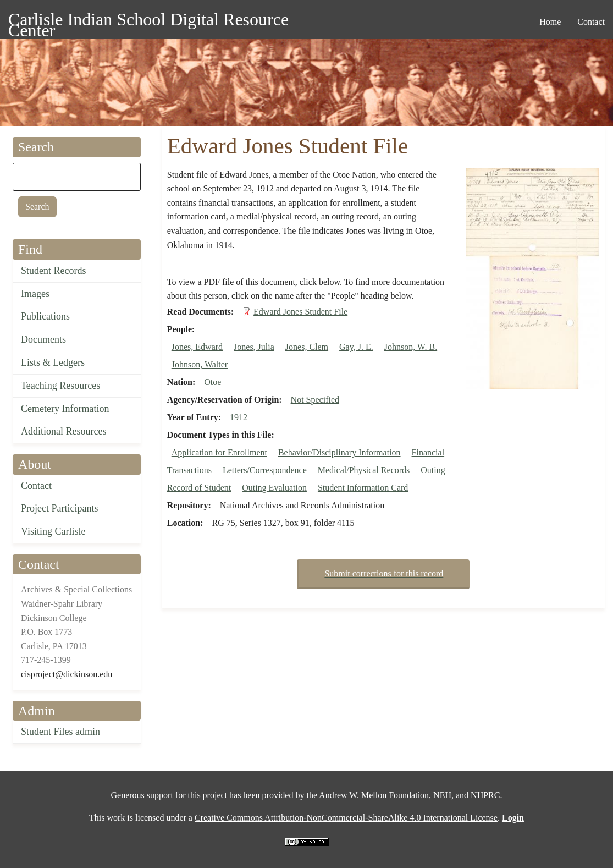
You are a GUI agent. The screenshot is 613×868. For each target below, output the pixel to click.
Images (35, 294)
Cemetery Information (65, 409)
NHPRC (485, 795)
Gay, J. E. (356, 347)
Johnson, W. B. (411, 347)
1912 (239, 417)
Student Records (54, 271)
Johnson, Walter (200, 364)
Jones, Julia (254, 347)
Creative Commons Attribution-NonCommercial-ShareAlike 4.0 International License (346, 818)
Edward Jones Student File (300, 312)
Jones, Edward (197, 347)
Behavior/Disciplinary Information (339, 452)
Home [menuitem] (550, 22)
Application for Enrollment (219, 452)
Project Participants (59, 508)
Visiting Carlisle (53, 531)
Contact (36, 486)
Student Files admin (60, 732)
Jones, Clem (307, 347)
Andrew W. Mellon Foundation (374, 795)
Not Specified (315, 400)
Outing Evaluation (274, 488)
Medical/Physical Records (364, 470)
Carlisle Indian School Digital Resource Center (148, 21)
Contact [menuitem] (591, 22)
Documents (43, 339)
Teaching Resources (60, 386)
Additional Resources (63, 431)
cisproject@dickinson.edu (67, 674)
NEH (442, 795)
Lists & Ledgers (53, 362)
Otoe (212, 382)
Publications (45, 316)
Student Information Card (363, 488)
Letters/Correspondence (265, 470)
